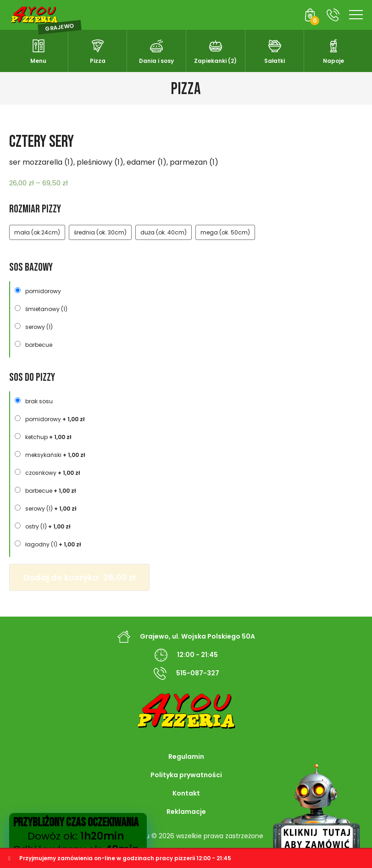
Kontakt (186, 793)
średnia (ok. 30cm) (100, 232)
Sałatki (275, 61)
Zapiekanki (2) (215, 61)
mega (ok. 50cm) (225, 232)
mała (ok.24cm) (37, 232)
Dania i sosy (156, 61)
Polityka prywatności (186, 775)
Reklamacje (186, 812)
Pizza (98, 61)
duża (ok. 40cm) (164, 232)
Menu (38, 61)
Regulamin (186, 757)
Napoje (333, 61)
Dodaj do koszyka (79, 577)
